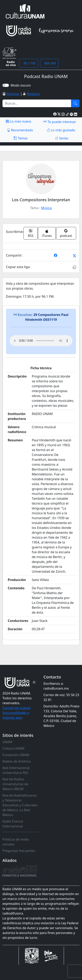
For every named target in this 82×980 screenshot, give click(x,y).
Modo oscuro (21, 85)
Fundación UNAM (16, 755)
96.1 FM (29, 63)
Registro (33, 94)
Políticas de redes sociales (16, 842)
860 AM (49, 63)
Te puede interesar (60, 122)
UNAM (7, 742)
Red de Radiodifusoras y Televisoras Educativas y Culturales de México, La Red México (20, 805)
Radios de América (17, 761)
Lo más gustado (61, 130)
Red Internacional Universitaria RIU (16, 770)
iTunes (47, 234)
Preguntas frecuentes (19, 851)
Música (46, 208)
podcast (66, 233)
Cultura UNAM (13, 748)
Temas (21, 138)
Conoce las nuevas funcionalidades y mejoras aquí (16, 713)
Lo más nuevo (19, 121)
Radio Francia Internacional (13, 824)
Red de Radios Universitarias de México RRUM (15, 784)
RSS (31, 233)
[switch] (6, 85)
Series (62, 138)
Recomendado (20, 130)
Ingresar (13, 94)
